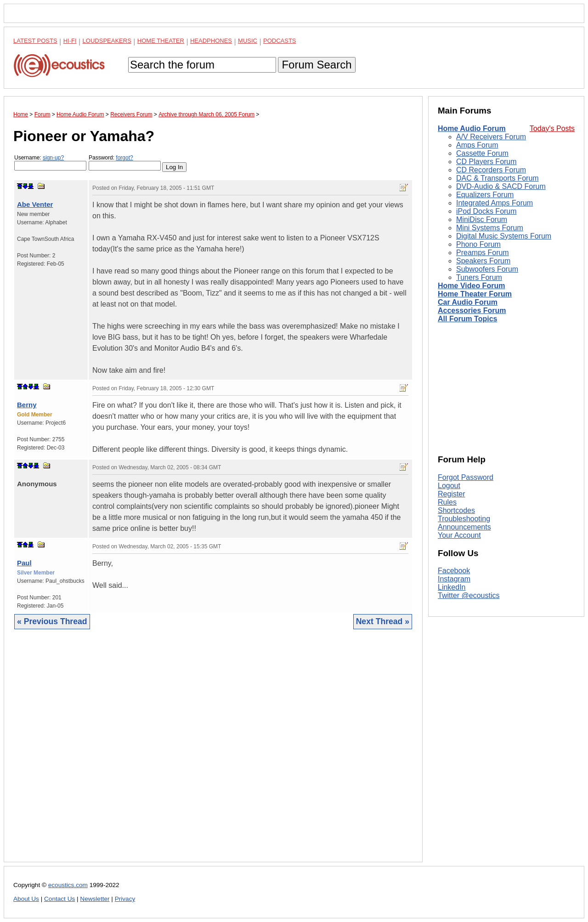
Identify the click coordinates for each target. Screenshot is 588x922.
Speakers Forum (483, 261)
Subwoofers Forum (487, 269)
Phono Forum (478, 244)
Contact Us (59, 899)
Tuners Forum (479, 277)
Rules (447, 502)
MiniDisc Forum (482, 219)
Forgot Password (466, 477)
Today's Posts (552, 128)
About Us (26, 899)
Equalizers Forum (485, 195)
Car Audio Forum (468, 302)
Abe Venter (35, 204)
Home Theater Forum (475, 294)
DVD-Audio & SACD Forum (501, 186)
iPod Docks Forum (486, 211)
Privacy (125, 899)
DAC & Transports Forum (498, 178)
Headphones (211, 41)
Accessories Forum (472, 310)
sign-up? (53, 158)
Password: (125, 162)
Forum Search (317, 65)
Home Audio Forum (472, 128)
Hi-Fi (70, 41)
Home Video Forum (471, 286)
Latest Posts (35, 41)
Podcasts (280, 41)
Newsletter (95, 899)
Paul (24, 563)
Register (452, 494)
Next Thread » (383, 621)
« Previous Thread (52, 621)
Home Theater (161, 41)
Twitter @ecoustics (469, 595)
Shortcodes (456, 510)
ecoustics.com (68, 885)
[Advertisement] (213, 753)
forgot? (124, 158)
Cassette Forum (482, 153)
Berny (27, 405)
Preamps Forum (483, 253)
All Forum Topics (467, 319)
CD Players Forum (486, 162)
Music (248, 41)
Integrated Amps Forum (495, 203)
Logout (449, 486)
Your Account (459, 535)
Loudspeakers (107, 41)
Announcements (464, 527)
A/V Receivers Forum (491, 137)
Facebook (454, 571)
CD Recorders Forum (491, 170)
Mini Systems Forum (490, 228)
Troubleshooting (464, 519)
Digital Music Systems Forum (504, 236)
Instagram (454, 579)
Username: (50, 162)
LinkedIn (452, 587)
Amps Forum (477, 145)
